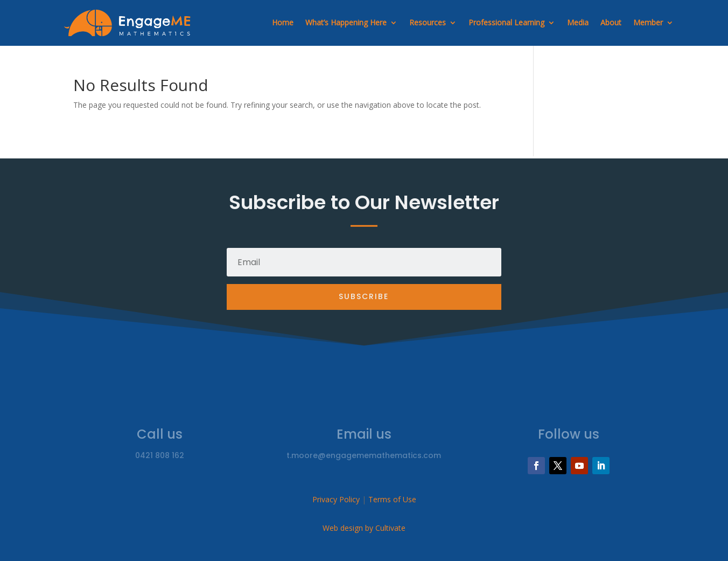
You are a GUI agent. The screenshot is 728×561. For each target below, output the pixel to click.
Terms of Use (392, 499)
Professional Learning (506, 22)
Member (648, 22)
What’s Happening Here (346, 22)
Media (578, 22)
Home (283, 22)
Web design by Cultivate (364, 528)
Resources (428, 22)
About (611, 22)
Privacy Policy (336, 499)
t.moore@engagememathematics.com (364, 455)
